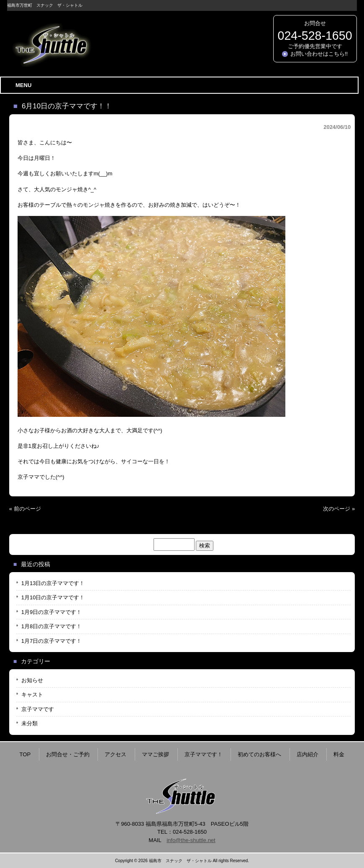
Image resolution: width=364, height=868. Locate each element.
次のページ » (339, 509)
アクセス (115, 754)
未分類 (29, 723)
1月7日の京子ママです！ (51, 641)
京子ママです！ (204, 754)
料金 (339, 754)
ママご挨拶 (155, 754)
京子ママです (38, 709)
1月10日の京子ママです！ (53, 597)
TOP (25, 754)
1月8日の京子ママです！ (51, 626)
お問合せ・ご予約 (68, 754)
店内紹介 (308, 754)
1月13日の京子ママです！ (53, 583)
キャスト (32, 695)
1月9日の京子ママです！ (51, 612)
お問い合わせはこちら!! (319, 54)
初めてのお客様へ (259, 754)
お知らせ (32, 680)
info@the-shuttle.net (191, 840)
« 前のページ (25, 509)
